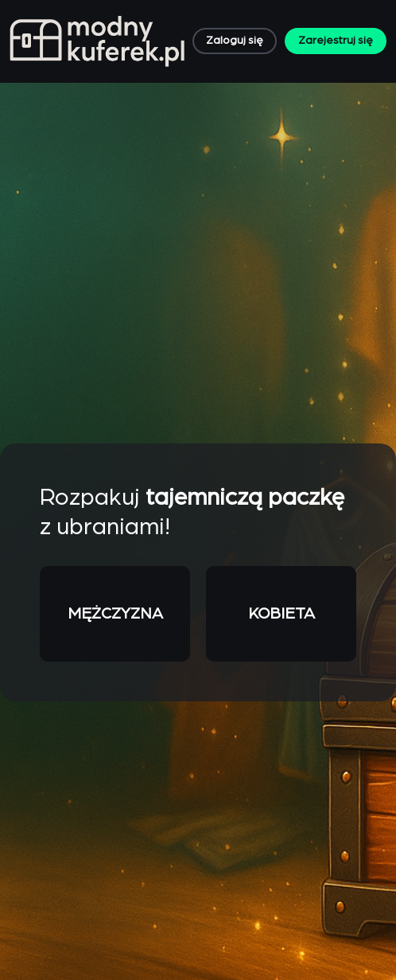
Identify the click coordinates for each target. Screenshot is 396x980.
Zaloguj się (235, 41)
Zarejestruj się (336, 41)
